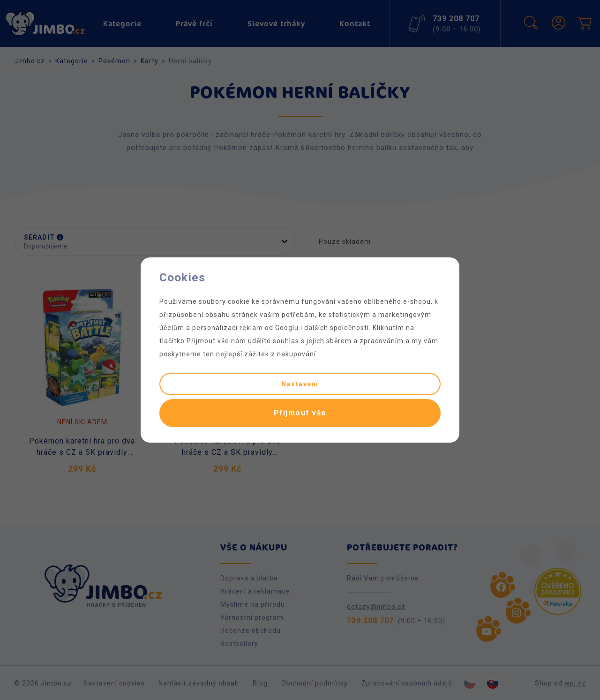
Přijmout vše (300, 413)
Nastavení (300, 384)
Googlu (287, 328)
